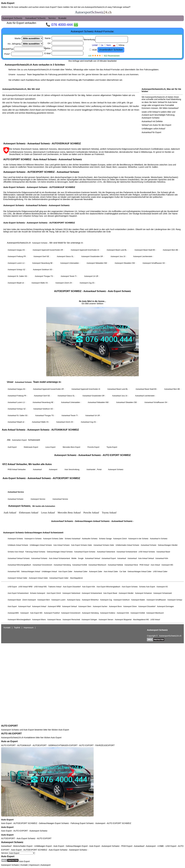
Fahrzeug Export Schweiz (82, 823)
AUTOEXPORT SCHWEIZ (25, 823)
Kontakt (24, 865)
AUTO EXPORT (9, 726)
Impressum (34, 865)
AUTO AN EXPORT (11, 734)
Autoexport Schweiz (38, 831)
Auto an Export (9, 741)
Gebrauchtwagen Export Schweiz (54, 823)
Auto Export (8, 3)
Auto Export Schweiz (26, 838)
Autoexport (100, 823)
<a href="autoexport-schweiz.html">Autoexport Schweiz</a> (92, 366)
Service (18, 853)
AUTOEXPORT (8, 838)
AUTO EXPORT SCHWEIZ (119, 823)
